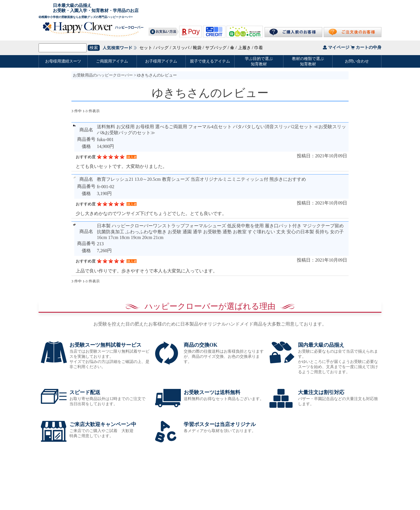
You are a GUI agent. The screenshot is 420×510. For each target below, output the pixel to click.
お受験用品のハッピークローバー (103, 75)
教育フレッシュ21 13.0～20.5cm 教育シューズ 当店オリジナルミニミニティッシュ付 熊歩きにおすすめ (201, 179)
